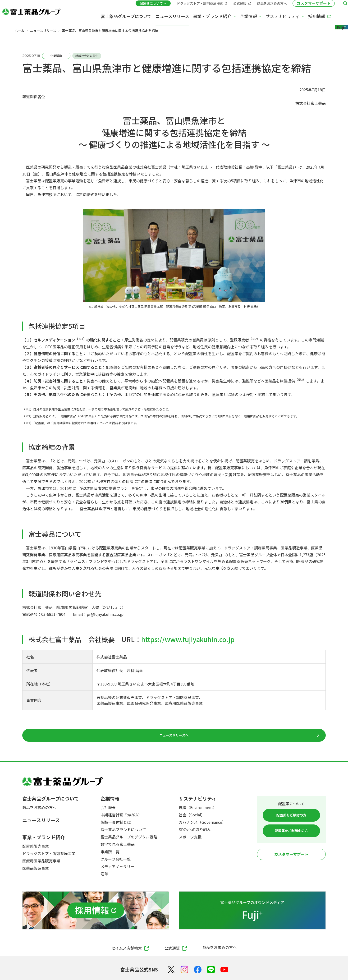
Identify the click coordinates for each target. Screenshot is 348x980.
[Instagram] (184, 971)
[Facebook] (198, 971)
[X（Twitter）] (171, 971)
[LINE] (211, 971)
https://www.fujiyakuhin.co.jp (188, 639)
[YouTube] (224, 971)
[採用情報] (96, 911)
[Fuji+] (325, 16)
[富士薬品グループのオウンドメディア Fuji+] (252, 911)
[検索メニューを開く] (331, 5)
